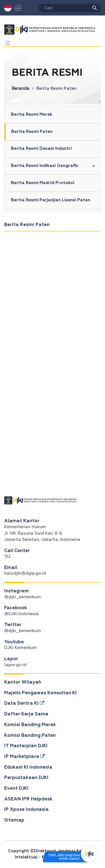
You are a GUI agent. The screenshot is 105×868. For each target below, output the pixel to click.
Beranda (23, 89)
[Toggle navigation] (8, 43)
